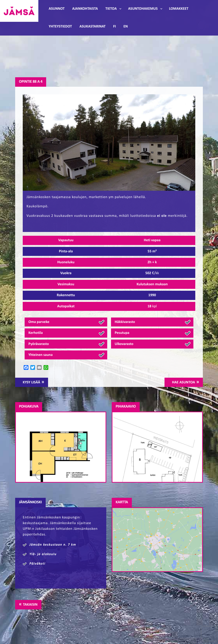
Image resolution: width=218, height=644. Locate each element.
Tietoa (111, 9)
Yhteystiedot (60, 27)
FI (115, 27)
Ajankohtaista (85, 9)
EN (126, 27)
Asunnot (57, 9)
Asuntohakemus (143, 9)
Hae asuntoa (184, 382)
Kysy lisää (31, 382)
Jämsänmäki (19, 11)
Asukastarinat (93, 27)
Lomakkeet (179, 9)
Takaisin (30, 605)
